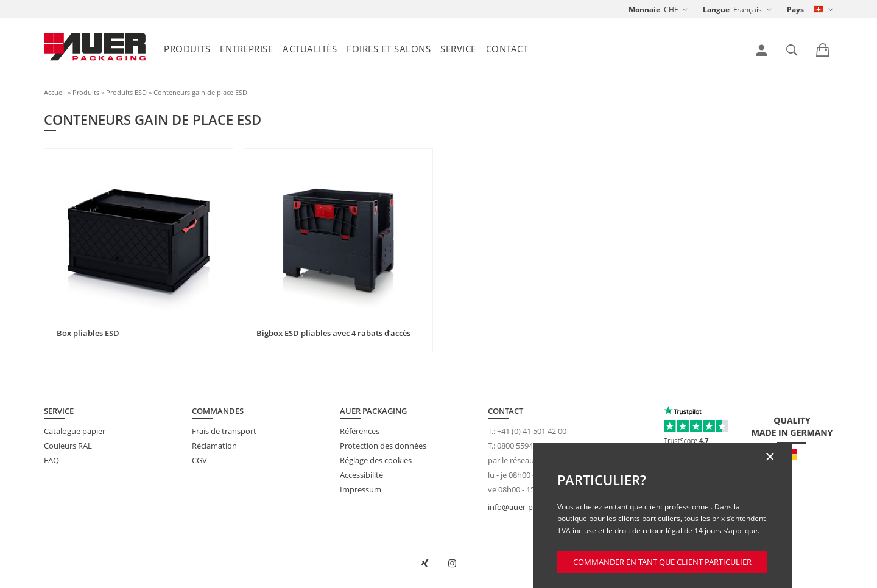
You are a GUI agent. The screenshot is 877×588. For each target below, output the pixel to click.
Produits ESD (126, 92)
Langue (716, 9)
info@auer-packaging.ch (531, 507)
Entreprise (246, 49)
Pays (795, 9)
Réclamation (214, 446)
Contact (507, 49)
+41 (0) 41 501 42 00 (532, 431)
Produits (187, 49)
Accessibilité (361, 475)
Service (458, 49)
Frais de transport (224, 431)
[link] (762, 51)
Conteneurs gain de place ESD (200, 92)
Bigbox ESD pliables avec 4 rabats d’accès (333, 333)
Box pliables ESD (88, 333)
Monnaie (644, 9)
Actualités (310, 49)
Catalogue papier (75, 431)
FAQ (51, 460)
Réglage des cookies (376, 460)
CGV (199, 460)
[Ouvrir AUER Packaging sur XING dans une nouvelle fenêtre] (425, 564)
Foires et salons (389, 49)
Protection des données (383, 446)
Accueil (55, 92)
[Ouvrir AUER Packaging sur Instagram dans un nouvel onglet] (453, 564)
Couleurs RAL (68, 446)
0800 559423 (519, 446)
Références (360, 431)
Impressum (361, 489)
